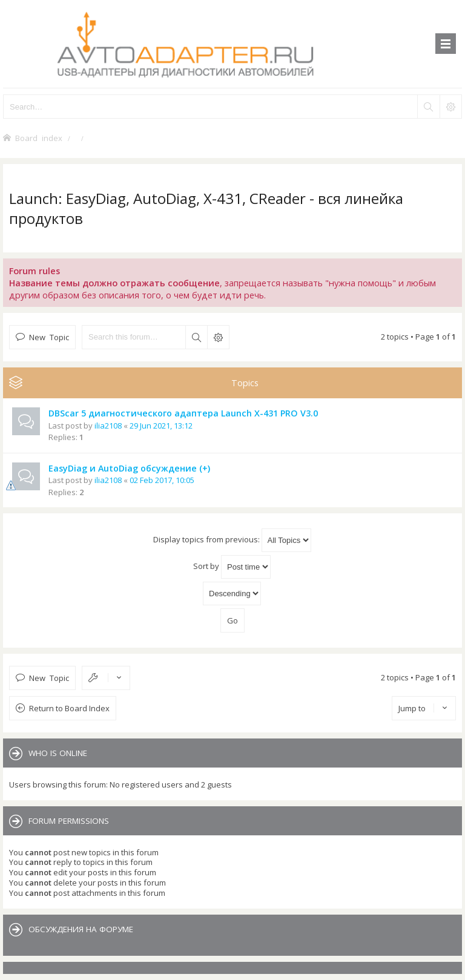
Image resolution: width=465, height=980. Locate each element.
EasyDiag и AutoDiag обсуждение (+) (129, 468)
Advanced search (218, 337)
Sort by (232, 567)
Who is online (58, 753)
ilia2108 (108, 426)
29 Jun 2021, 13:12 (161, 426)
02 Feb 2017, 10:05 (162, 480)
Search (196, 337)
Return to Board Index (69, 708)
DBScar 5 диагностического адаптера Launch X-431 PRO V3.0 (183, 413)
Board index (39, 138)
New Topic (49, 337)
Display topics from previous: (232, 540)
